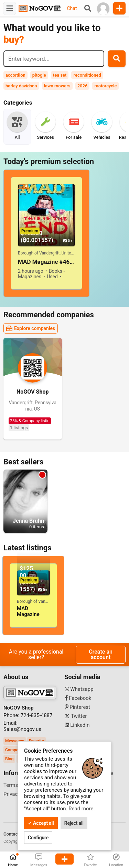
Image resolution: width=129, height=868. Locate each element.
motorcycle (105, 86)
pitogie (39, 75)
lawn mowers (57, 86)
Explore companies (31, 328)
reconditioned (87, 75)
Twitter (76, 716)
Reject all (74, 823)
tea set (60, 75)
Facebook (78, 698)
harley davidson (21, 86)
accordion (15, 75)
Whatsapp (79, 689)
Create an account (101, 654)
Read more (81, 809)
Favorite (36, 741)
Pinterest (78, 707)
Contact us (14, 834)
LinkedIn (77, 725)
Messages (15, 741)
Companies (16, 750)
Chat (72, 8)
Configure (38, 838)
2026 (83, 86)
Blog (9, 759)
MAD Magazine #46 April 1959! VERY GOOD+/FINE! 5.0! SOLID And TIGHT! (46, 262)
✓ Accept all (41, 823)
